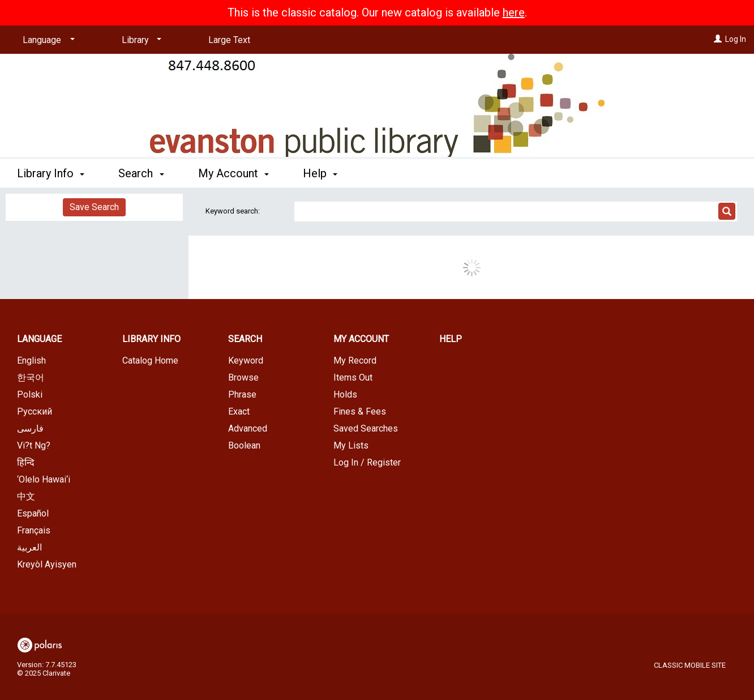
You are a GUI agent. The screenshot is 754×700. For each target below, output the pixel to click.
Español (33, 513)
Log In (736, 39)
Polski (30, 394)
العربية (29, 547)
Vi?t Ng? (34, 445)
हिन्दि (26, 462)
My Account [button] (234, 173)
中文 (26, 496)
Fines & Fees (360, 411)
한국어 (31, 377)
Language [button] (39, 339)
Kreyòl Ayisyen (47, 564)
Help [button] (320, 173)
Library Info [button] (51, 173)
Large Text (229, 40)
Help (451, 339)
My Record (355, 360)
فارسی (30, 428)
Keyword (246, 360)
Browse (243, 377)
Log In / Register (367, 462)
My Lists (351, 445)
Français (34, 530)
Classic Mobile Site (690, 665)
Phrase (242, 394)
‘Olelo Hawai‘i (44, 479)
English (31, 360)
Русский (35, 411)
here (514, 12)
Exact (239, 411)
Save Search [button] (94, 207)
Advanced (248, 428)
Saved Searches (366, 428)
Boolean (244, 445)
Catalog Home (150, 360)
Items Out (353, 377)
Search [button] (141, 173)
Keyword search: (234, 211)
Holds (345, 394)
